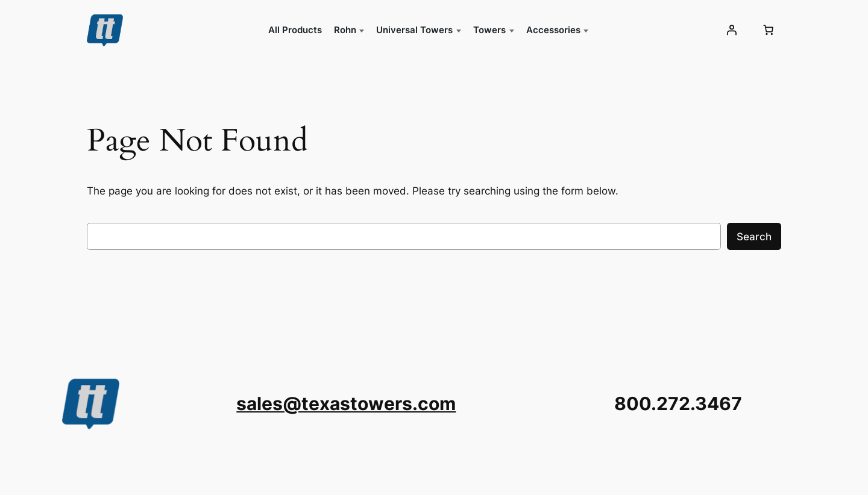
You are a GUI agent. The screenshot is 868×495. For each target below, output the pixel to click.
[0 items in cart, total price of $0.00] (769, 30)
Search (754, 237)
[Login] (732, 30)
